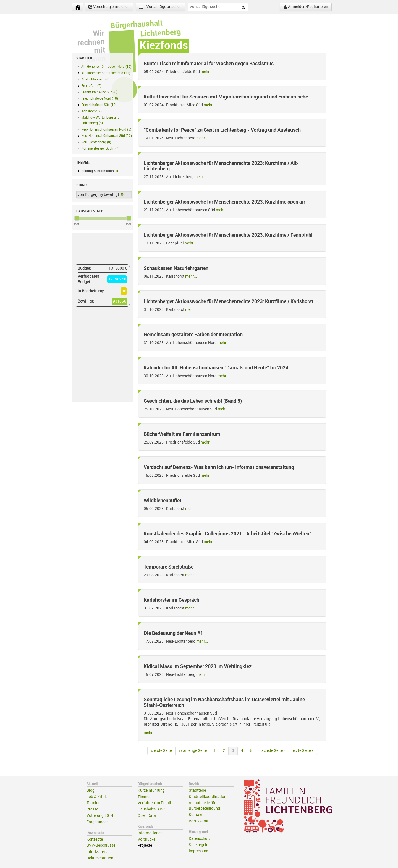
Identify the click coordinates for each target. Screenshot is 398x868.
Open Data (147, 816)
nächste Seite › (272, 751)
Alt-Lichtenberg (95, 79)
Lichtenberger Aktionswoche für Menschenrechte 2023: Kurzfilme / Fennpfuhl (228, 235)
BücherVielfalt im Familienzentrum (182, 434)
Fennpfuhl (91, 86)
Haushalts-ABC (151, 809)
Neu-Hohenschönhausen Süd (107, 136)
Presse (92, 809)
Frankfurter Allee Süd (99, 92)
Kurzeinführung (151, 790)
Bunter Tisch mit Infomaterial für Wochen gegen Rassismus (209, 64)
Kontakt (196, 815)
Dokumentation (100, 858)
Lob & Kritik (97, 797)
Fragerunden (98, 822)
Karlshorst (91, 111)
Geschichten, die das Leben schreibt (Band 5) (193, 401)
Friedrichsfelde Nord (100, 98)
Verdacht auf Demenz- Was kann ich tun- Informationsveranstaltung (219, 467)
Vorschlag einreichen (109, 7)
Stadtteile (197, 790)
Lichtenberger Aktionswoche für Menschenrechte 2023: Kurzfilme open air (224, 202)
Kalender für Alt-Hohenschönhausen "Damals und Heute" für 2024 (216, 368)
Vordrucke (146, 839)
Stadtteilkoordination (208, 797)
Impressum (198, 851)
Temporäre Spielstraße (169, 567)
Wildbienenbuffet (163, 501)
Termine (93, 803)
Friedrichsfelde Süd (99, 105)
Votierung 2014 (100, 816)
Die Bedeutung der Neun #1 (173, 633)
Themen (145, 797)
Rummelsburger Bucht (100, 148)
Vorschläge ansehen (160, 7)
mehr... (207, 72)
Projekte (145, 845)
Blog (91, 790)
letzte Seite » (303, 751)
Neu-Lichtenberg (96, 142)
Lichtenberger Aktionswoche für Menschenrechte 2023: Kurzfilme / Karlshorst (228, 301)
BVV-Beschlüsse (101, 845)
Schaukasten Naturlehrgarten (176, 268)
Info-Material (98, 852)
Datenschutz (200, 839)
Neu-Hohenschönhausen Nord (106, 129)
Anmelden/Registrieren (306, 7)
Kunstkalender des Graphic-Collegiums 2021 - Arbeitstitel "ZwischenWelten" (227, 534)
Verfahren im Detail (154, 803)
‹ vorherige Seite (193, 751)
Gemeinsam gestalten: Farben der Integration (193, 335)
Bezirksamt (199, 821)
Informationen (150, 833)
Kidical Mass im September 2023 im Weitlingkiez (198, 666)
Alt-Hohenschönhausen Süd (106, 73)
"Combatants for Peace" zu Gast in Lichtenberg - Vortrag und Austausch (222, 130)
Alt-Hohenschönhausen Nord (106, 67)
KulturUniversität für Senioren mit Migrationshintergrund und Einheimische (226, 97)
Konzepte (95, 839)
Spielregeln (199, 845)
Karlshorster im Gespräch (171, 600)
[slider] (77, 218)
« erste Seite (161, 751)
